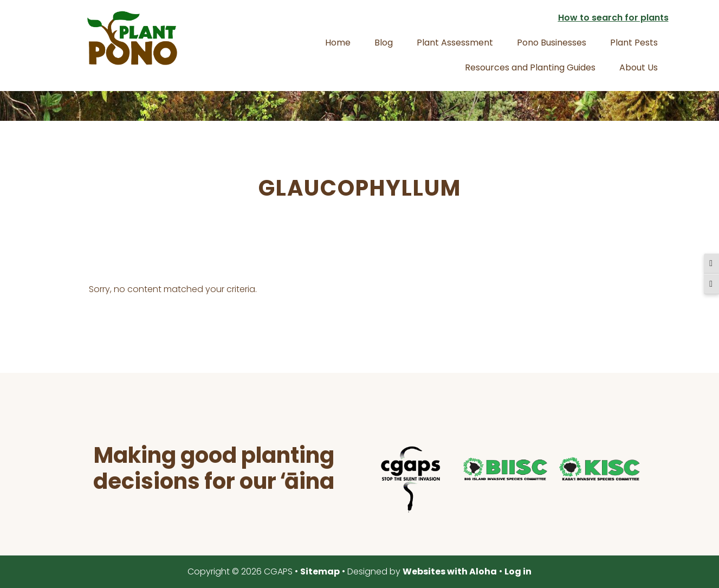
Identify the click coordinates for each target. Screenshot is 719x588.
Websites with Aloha (450, 571)
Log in (518, 571)
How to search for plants (613, 18)
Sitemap (320, 571)
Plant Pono (132, 38)
